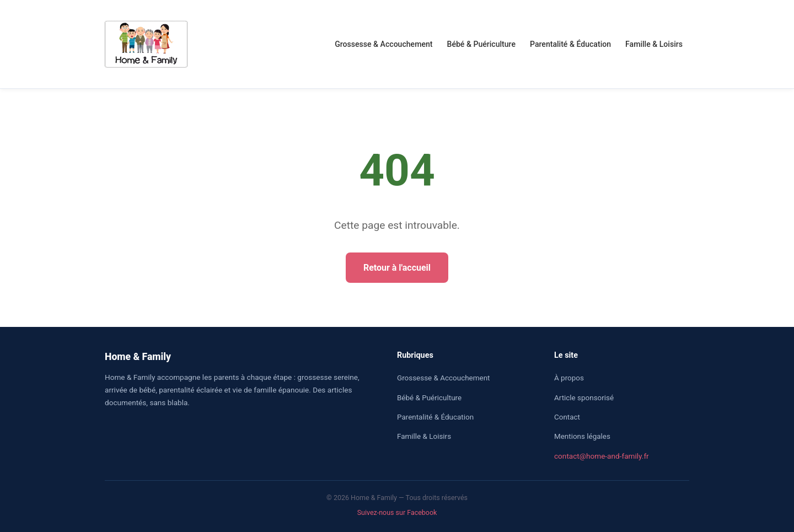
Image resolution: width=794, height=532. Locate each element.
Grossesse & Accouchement (383, 44)
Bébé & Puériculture (482, 44)
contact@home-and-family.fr (602, 456)
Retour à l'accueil (397, 268)
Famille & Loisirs (654, 44)
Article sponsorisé (584, 398)
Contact (567, 417)
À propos (569, 378)
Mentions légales (582, 436)
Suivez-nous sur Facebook (397, 512)
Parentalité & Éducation (570, 44)
